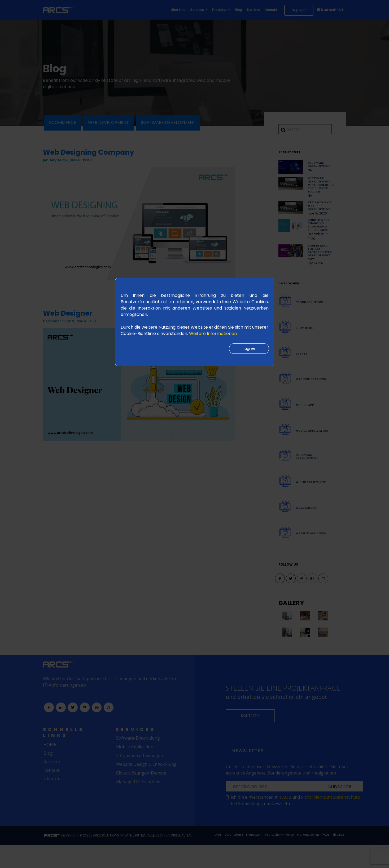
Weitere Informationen (213, 334)
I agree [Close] (248, 349)
